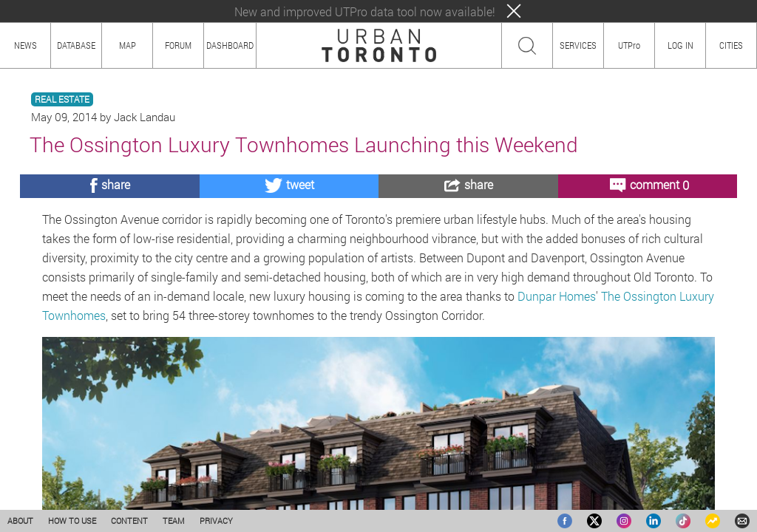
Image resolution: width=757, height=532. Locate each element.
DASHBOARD (230, 45)
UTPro (629, 45)
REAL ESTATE (62, 99)
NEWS (26, 45)
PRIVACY (216, 521)
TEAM (174, 521)
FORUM (178, 45)
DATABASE (76, 45)
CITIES (731, 45)
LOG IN (680, 45)
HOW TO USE (72, 521)
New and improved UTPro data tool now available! (365, 11)
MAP (128, 45)
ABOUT (20, 521)
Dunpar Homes (557, 296)
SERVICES (578, 45)
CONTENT (129, 521)
